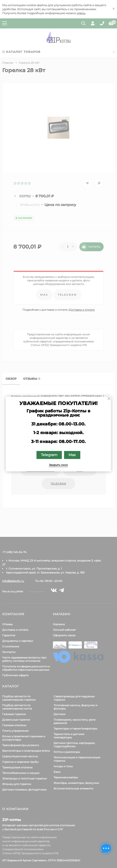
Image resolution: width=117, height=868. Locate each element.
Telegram (49, 455)
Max (72, 455)
